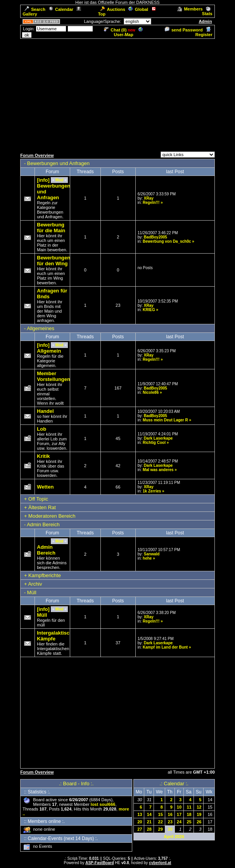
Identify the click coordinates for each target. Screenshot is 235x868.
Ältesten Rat (42, 507)
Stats (207, 11)
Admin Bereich (43, 524)
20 (140, 822)
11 (189, 807)
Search (35, 9)
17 (179, 814)
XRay (149, 198)
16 (170, 814)
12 (199, 807)
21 (149, 822)
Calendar (61, 9)
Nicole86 (151, 392)
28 (149, 829)
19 (199, 814)
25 (189, 822)
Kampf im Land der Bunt (165, 647)
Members (190, 9)
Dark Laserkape (158, 438)
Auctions (113, 9)
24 (179, 822)
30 (170, 829)
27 (140, 829)
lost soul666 (103, 804)
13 (140, 814)
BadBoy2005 (156, 237)
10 (179, 807)
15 (161, 814)
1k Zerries (152, 491)
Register (204, 32)
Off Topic (38, 499)
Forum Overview (37, 155)
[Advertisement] (119, 94)
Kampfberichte (45, 575)
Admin (205, 21)
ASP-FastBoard (99, 863)
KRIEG (149, 310)
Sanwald (152, 554)
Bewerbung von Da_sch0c (167, 241)
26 (199, 822)
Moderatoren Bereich (52, 516)
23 (170, 822)
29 (161, 829)
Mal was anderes (158, 470)
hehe (147, 558)
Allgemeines (41, 328)
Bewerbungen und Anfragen (58, 163)
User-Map (129, 32)
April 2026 (174, 837)
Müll (32, 592)
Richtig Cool (154, 443)
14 (149, 814)
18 (189, 814)
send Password (184, 30)
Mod (60, 180)
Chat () (115, 30)
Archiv (35, 584)
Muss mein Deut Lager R (165, 420)
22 (161, 822)
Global (138, 9)
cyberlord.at (160, 863)
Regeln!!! (151, 203)
